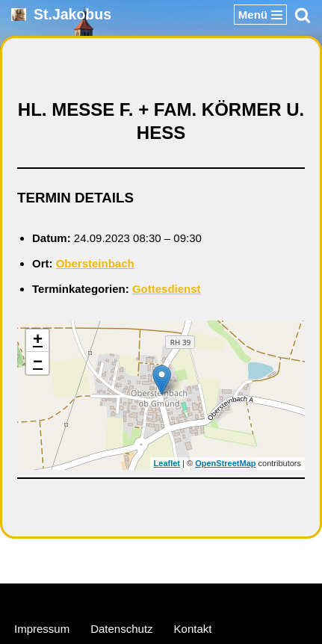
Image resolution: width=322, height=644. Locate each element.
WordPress (218, 598)
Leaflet (167, 463)
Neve (89, 598)
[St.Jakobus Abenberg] (61, 15)
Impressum (42, 629)
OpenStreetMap (225, 463)
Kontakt (193, 629)
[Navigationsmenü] (260, 15)
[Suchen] (303, 15)
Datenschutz (121, 629)
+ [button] (38, 341)
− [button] (38, 363)
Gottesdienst (167, 289)
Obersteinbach (95, 263)
